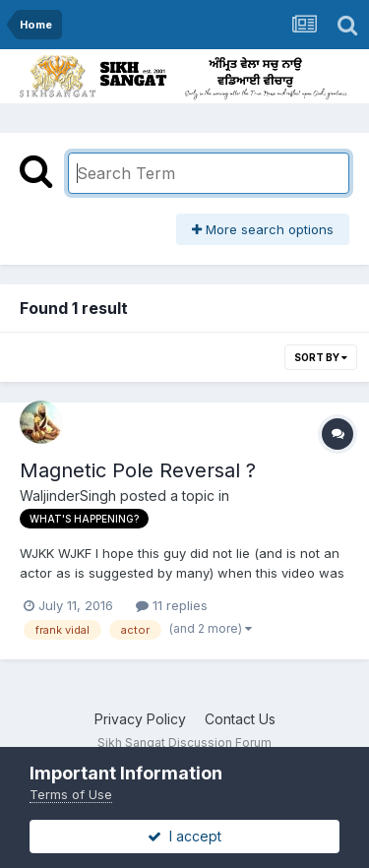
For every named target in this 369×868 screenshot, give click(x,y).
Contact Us (240, 719)
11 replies (172, 605)
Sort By (321, 357)
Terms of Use (71, 794)
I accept (184, 836)
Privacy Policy (140, 719)
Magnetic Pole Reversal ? (138, 470)
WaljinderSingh (68, 496)
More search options (263, 229)
